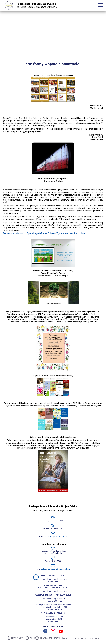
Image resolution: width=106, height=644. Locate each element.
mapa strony (17, 638)
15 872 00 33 (56, 561)
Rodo (32, 638)
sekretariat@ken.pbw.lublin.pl (56, 537)
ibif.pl (97, 639)
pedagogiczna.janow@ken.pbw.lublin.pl (56, 569)
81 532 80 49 (58, 529)
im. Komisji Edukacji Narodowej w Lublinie (37, 5)
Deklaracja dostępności (52, 638)
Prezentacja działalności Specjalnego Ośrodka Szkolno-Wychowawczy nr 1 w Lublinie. (44, 233)
